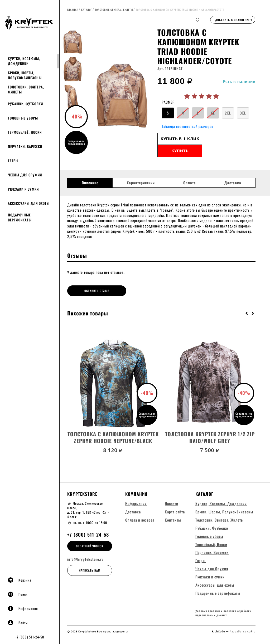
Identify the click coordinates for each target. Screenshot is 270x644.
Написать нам (90, 570)
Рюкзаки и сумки (23, 189)
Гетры (13, 161)
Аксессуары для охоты (29, 203)
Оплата (190, 183)
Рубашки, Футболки (25, 104)
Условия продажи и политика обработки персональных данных (223, 613)
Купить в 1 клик (180, 139)
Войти (18, 623)
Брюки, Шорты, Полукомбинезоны (25, 75)
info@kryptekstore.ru (86, 559)
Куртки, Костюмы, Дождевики (24, 61)
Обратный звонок (90, 546)
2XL (228, 113)
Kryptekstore (82, 493)
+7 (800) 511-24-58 (30, 637)
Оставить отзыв (91, 291)
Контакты (173, 519)
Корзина (20, 580)
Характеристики (141, 183)
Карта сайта (175, 511)
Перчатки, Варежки (25, 146)
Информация (23, 608)
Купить (180, 151)
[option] (122, 93)
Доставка (233, 183)
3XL (243, 113)
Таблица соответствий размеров (187, 126)
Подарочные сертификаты (20, 217)
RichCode (219, 631)
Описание (90, 183)
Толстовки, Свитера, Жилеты (26, 89)
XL (213, 113)
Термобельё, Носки (25, 132)
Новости (172, 503)
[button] (247, 313)
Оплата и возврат (140, 519)
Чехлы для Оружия (25, 175)
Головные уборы (23, 118)
